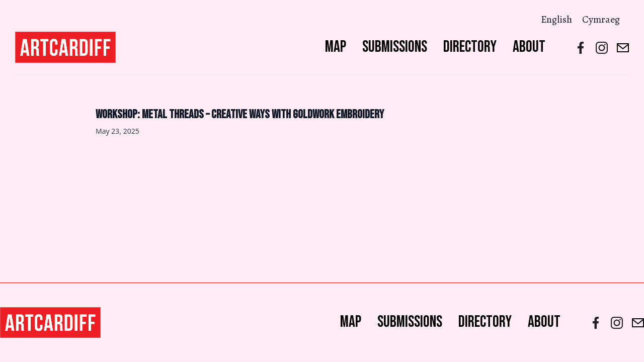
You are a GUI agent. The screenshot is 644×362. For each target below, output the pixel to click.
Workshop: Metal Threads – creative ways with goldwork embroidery (240, 114)
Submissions (395, 47)
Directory (470, 47)
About (529, 47)
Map (336, 47)
